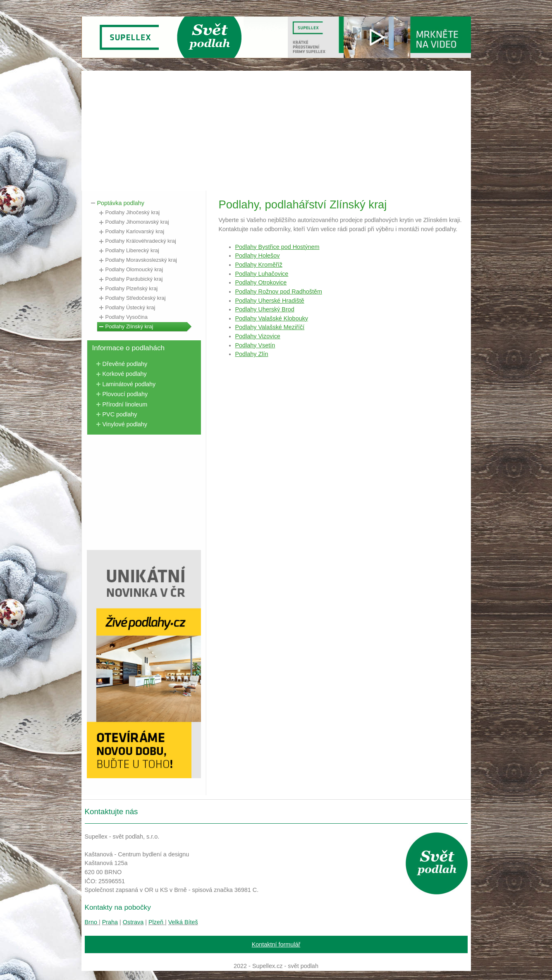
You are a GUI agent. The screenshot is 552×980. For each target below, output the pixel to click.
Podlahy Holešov (258, 256)
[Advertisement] (276, 129)
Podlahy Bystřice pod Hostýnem (277, 247)
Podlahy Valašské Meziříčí (270, 327)
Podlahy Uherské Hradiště (270, 301)
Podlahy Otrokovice (261, 282)
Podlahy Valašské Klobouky (272, 318)
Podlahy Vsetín (255, 345)
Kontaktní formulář (276, 944)
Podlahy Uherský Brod (265, 309)
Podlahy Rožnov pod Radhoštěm (279, 292)
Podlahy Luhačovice (262, 274)
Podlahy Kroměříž (259, 265)
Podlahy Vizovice (258, 336)
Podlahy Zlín (252, 354)
